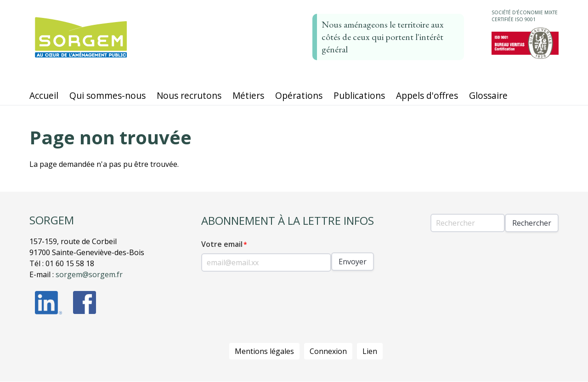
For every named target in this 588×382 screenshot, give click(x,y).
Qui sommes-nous (107, 95)
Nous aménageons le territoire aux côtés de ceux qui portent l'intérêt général (383, 37)
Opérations (299, 95)
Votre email (222, 244)
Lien (370, 351)
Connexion (328, 351)
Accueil (44, 95)
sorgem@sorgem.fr (89, 274)
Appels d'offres (427, 95)
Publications (359, 95)
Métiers (248, 95)
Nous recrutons (189, 95)
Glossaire (488, 95)
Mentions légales (264, 351)
